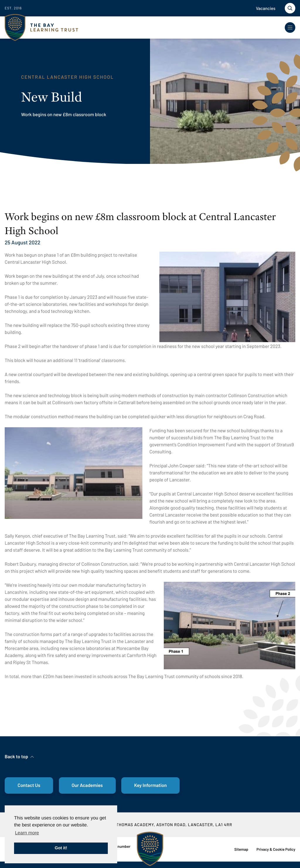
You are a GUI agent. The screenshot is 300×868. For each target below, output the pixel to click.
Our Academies (87, 785)
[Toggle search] (290, 8)
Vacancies (266, 8)
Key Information (150, 785)
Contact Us (29, 785)
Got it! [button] (61, 848)
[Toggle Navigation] (290, 28)
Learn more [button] (27, 833)
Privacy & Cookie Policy (276, 849)
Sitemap (241, 849)
